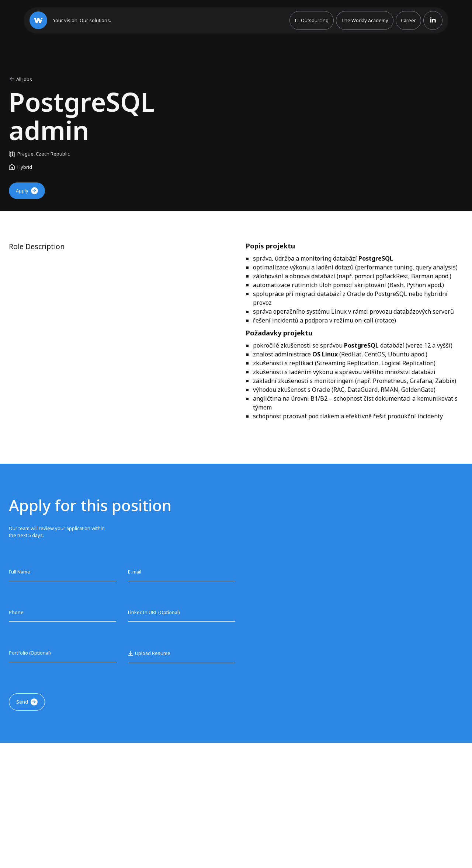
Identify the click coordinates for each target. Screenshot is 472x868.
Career (408, 20)
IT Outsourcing (312, 20)
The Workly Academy (365, 20)
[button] (149, 653)
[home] (70, 20)
